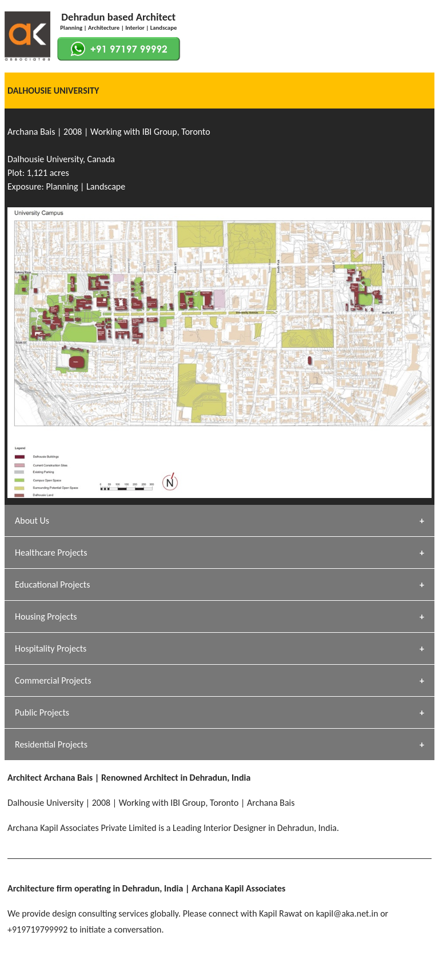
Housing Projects (46, 616)
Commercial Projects (53, 680)
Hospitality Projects (51, 648)
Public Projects (42, 712)
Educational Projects (52, 585)
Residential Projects (51, 744)
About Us (32, 521)
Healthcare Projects (51, 553)
